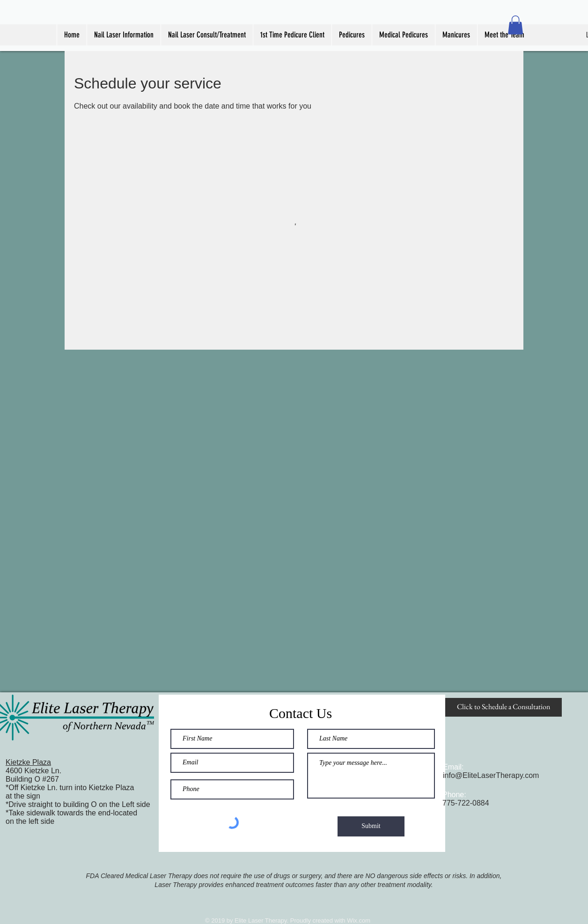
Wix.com (359, 920)
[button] (515, 25)
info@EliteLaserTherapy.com (491, 775)
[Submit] (371, 826)
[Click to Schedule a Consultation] (503, 707)
